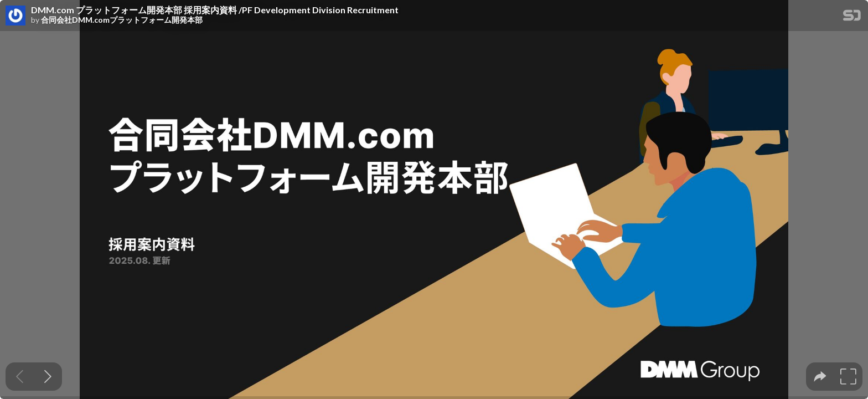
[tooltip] (820, 377)
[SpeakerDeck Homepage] (852, 17)
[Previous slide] (20, 377)
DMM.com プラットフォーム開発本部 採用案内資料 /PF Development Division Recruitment (215, 10)
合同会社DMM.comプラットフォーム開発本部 (122, 20)
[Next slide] (48, 377)
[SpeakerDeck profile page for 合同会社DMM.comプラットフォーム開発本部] (15, 16)
